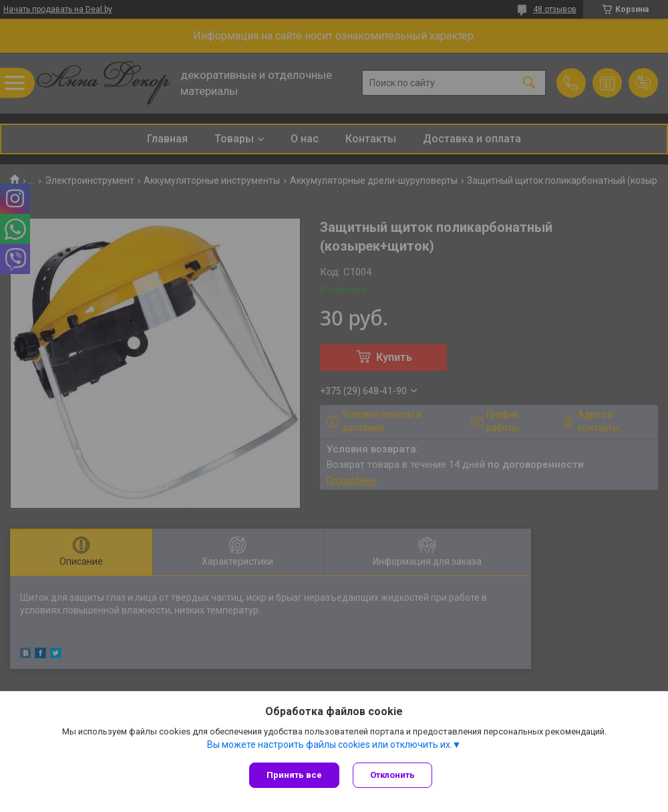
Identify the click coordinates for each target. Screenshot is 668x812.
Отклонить (392, 775)
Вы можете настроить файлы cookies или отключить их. (330, 745)
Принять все (294, 775)
